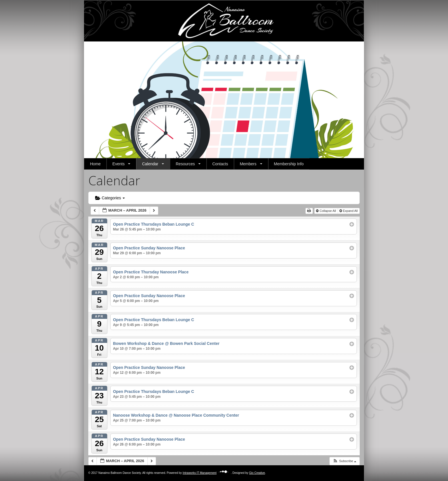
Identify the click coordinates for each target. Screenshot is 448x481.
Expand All (349, 211)
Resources (185, 164)
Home (95, 164)
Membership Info (289, 164)
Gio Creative (257, 473)
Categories (110, 198)
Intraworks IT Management (207, 473)
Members (248, 164)
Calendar (150, 164)
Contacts (220, 164)
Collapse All (326, 211)
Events (118, 164)
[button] (93, 100)
